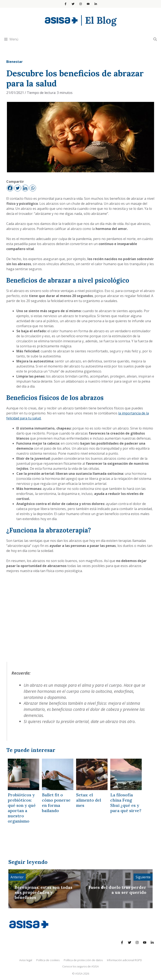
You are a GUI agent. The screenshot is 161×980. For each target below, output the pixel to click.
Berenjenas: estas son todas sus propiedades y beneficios (43, 892)
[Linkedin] (25, 188)
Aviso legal (26, 960)
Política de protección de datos (83, 960)
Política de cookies (48, 960)
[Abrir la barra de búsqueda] (155, 39)
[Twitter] (18, 188)
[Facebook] (10, 188)
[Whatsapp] (33, 188)
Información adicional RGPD (124, 960)
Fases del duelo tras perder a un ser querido (118, 890)
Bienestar (14, 62)
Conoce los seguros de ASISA (80, 966)
